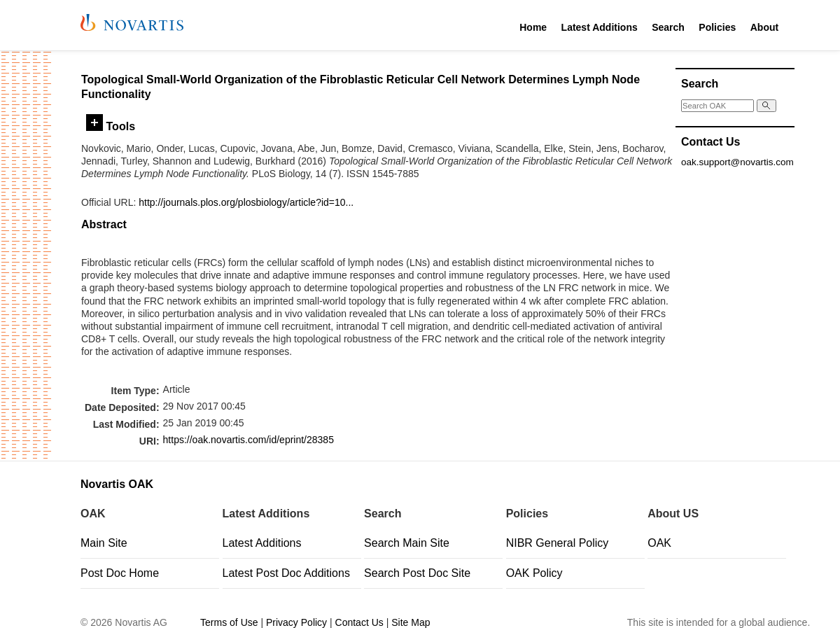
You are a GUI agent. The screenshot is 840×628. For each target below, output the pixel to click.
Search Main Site (407, 543)
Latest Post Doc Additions (286, 573)
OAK (659, 543)
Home (533, 27)
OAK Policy (534, 573)
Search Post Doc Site (417, 573)
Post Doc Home (120, 573)
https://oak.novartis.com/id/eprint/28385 (248, 440)
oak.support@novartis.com (737, 162)
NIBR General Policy (558, 543)
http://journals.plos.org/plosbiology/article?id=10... (246, 202)
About (764, 27)
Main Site (104, 543)
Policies (717, 27)
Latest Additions (600, 27)
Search (668, 27)
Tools (111, 126)
